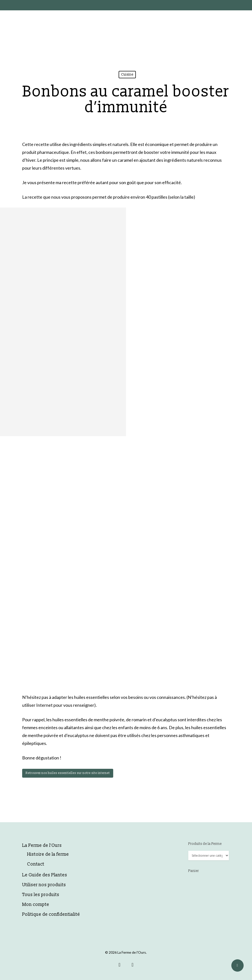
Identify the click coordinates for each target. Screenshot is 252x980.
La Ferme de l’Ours (42, 845)
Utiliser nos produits (44, 885)
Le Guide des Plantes (45, 875)
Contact (36, 864)
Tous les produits (41, 895)
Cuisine (127, 74)
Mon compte (36, 905)
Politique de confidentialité (51, 914)
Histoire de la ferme (48, 854)
